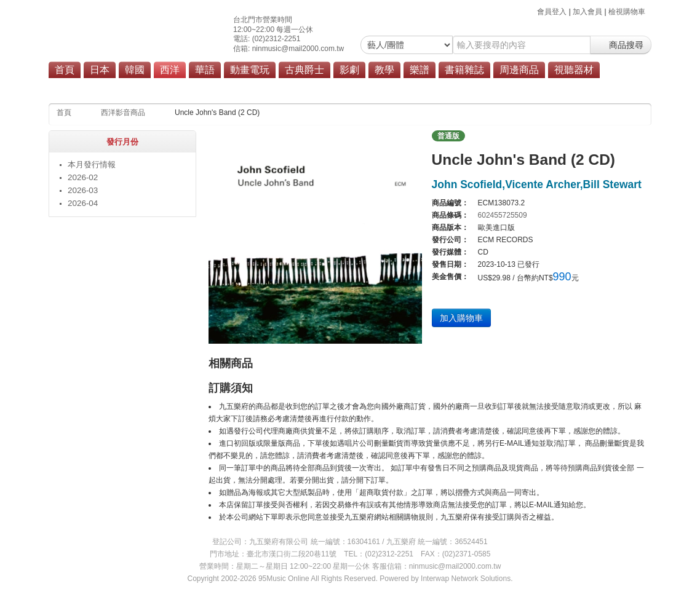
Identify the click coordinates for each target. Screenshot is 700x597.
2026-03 (83, 190)
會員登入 (552, 12)
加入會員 (587, 12)
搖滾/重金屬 (294, 87)
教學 (384, 70)
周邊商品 (519, 70)
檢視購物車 (627, 12)
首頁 (65, 70)
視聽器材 (574, 70)
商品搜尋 (621, 45)
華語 (205, 70)
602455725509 (503, 215)
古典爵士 (304, 70)
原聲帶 (339, 87)
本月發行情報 (92, 164)
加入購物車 (461, 318)
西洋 (170, 70)
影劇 (349, 70)
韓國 (135, 70)
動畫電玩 (250, 70)
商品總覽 (379, 87)
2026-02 (83, 177)
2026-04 (83, 203)
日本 (100, 70)
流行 (253, 87)
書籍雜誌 (464, 70)
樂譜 (420, 70)
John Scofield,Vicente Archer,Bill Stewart (537, 184)
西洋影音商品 (123, 113)
